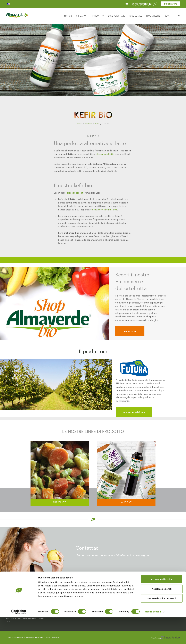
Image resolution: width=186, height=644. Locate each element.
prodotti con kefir (76, 193)
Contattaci (171, 4)
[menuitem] (9, 4)
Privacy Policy (147, 593)
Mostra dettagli (153, 638)
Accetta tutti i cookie (162, 606)
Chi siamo (100, 593)
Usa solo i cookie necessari (162, 625)
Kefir (97, 124)
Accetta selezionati (162, 615)
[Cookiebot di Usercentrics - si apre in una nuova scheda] (19, 638)
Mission (99, 590)
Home (79, 124)
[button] (179, 16)
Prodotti (88, 124)
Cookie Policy (147, 596)
